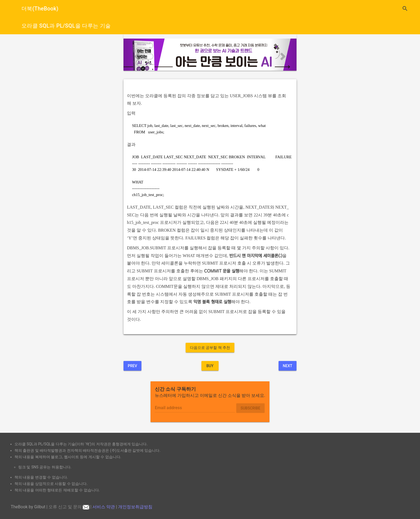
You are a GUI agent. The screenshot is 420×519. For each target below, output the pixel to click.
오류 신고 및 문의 (69, 507)
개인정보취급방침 (135, 507)
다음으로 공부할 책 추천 (210, 348)
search (405, 9)
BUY (210, 366)
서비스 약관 (104, 507)
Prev (132, 366)
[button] (136, 55)
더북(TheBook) (40, 9)
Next (288, 366)
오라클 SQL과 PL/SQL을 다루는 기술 (66, 26)
